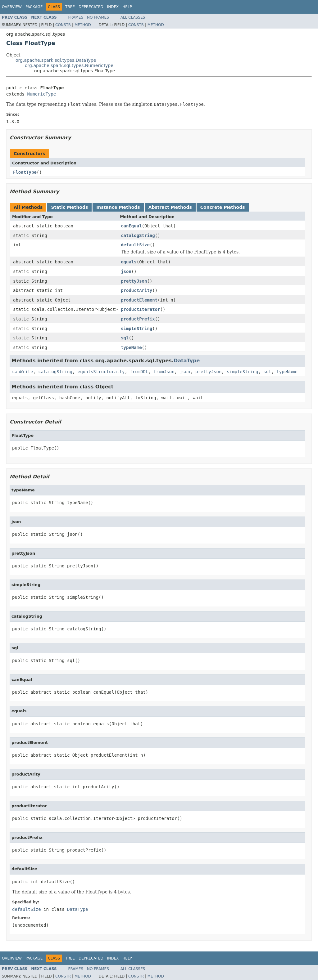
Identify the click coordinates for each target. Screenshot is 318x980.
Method (83, 25)
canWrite (23, 372)
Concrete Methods (223, 207)
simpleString (136, 329)
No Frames (98, 17)
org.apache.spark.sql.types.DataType (56, 60)
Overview (12, 7)
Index (113, 7)
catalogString (138, 235)
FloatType (25, 172)
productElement (139, 300)
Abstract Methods (170, 207)
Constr (63, 25)
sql (125, 338)
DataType (187, 361)
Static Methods (69, 207)
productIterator (140, 309)
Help (127, 7)
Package (34, 7)
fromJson (164, 372)
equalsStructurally (101, 372)
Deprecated (91, 7)
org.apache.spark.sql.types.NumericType (69, 65)
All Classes (133, 17)
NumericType (41, 94)
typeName (131, 347)
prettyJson (134, 281)
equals (129, 262)
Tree (70, 7)
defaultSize (135, 245)
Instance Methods (118, 207)
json (126, 271)
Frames (76, 17)
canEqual (131, 226)
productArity (136, 290)
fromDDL (139, 372)
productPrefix (138, 319)
